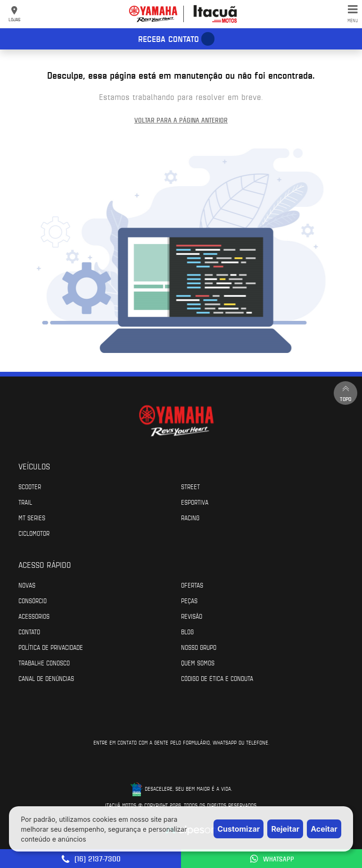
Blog (187, 631)
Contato (29, 631)
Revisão (192, 616)
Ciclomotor (34, 533)
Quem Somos (198, 663)
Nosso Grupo (199, 647)
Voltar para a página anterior (181, 120)
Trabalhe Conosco (44, 663)
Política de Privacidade (51, 647)
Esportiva (195, 502)
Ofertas (192, 585)
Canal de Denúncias (46, 678)
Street (190, 486)
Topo (346, 393)
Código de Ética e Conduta (217, 678)
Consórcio (33, 600)
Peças (189, 600)
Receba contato (169, 39)
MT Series (32, 517)
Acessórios (34, 616)
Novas (27, 585)
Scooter (30, 486)
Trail (25, 502)
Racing (190, 517)
